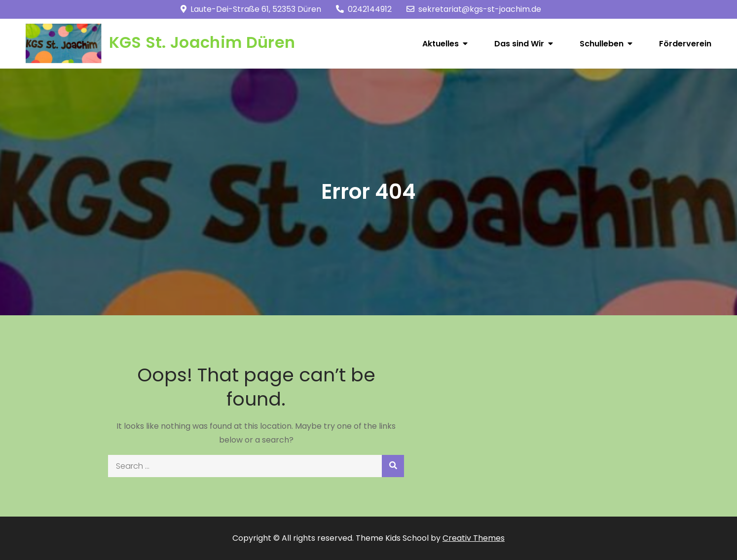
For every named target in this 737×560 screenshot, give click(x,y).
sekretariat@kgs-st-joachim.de (474, 9)
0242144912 (364, 9)
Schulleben (602, 44)
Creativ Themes (474, 538)
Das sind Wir (519, 44)
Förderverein (685, 44)
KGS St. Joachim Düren (202, 42)
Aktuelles (441, 44)
